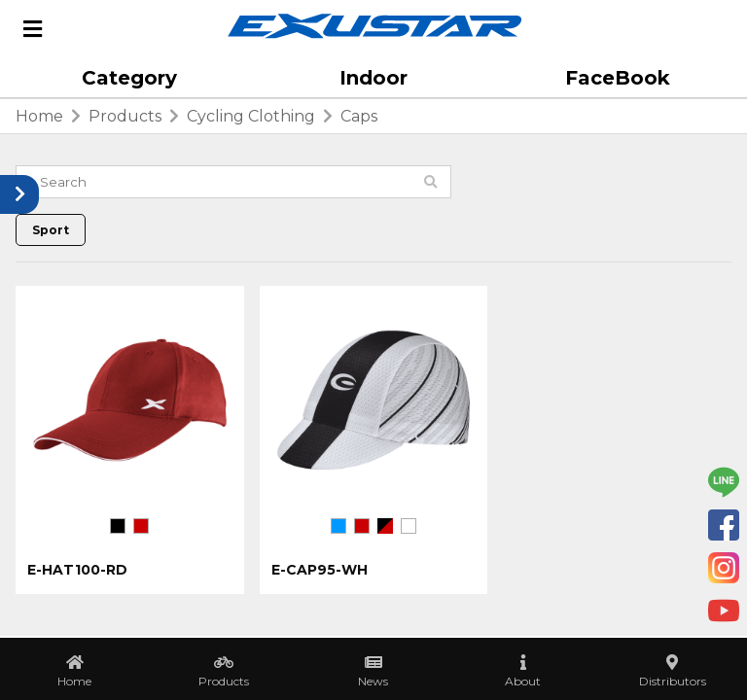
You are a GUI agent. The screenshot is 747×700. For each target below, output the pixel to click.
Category (129, 78)
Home (74, 681)
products (125, 116)
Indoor (373, 78)
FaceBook (618, 78)
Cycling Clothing (251, 116)
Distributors (673, 681)
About (523, 681)
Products (224, 681)
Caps (359, 116)
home (39, 116)
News (373, 681)
